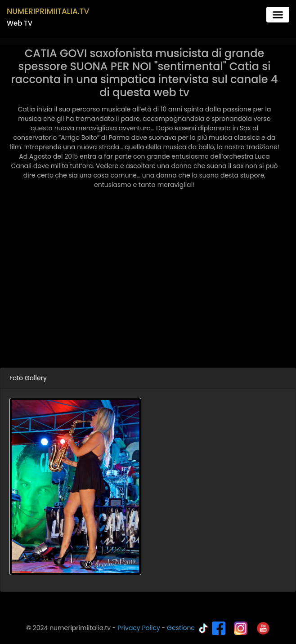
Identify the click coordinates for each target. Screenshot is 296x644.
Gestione (181, 628)
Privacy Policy (139, 628)
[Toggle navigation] (278, 15)
